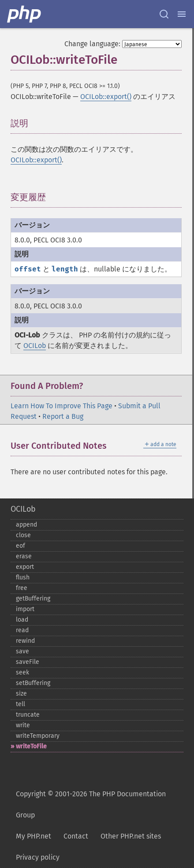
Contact (76, 836)
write (23, 725)
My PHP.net (34, 836)
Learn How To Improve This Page (62, 406)
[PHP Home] (25, 14)
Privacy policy (38, 857)
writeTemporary (38, 736)
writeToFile (31, 746)
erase (24, 556)
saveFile (28, 662)
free (22, 588)
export (25, 567)
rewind (25, 641)
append (26, 525)
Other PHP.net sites (131, 836)
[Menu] (182, 14)
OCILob (35, 346)
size (21, 694)
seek (22, 672)
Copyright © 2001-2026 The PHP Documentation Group (91, 804)
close (23, 535)
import (25, 609)
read (22, 630)
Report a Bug (63, 416)
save (22, 651)
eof (21, 546)
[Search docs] (164, 14)
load (22, 620)
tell (21, 704)
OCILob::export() (106, 97)
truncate (28, 715)
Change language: (92, 44)
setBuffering (33, 683)
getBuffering (33, 599)
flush (23, 577)
